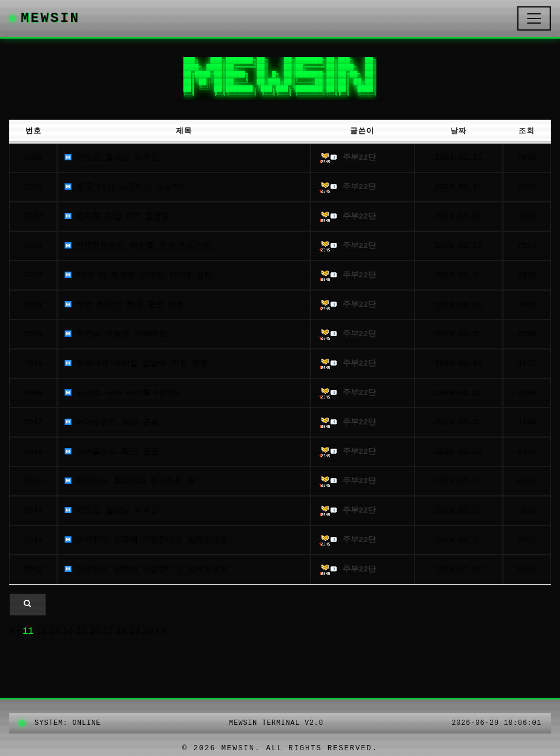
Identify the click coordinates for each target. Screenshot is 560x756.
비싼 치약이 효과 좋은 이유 (124, 305)
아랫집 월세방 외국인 (111, 158)
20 (149, 631)
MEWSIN (45, 18)
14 (68, 631)
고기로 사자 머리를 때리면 (122, 393)
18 (121, 631)
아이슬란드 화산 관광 (111, 422)
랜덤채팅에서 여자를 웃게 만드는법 (138, 246)
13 (55, 631)
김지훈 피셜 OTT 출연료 (117, 217)
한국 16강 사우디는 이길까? (125, 187)
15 (82, 631)
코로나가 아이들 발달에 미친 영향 (136, 364)
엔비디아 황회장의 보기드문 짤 (130, 481)
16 (95, 631)
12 (41, 631)
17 (108, 631)
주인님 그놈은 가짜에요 (115, 334)
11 (28, 631)
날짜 (458, 131)
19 (135, 631)
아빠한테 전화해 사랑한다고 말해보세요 (146, 540)
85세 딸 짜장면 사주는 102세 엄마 (138, 275)
